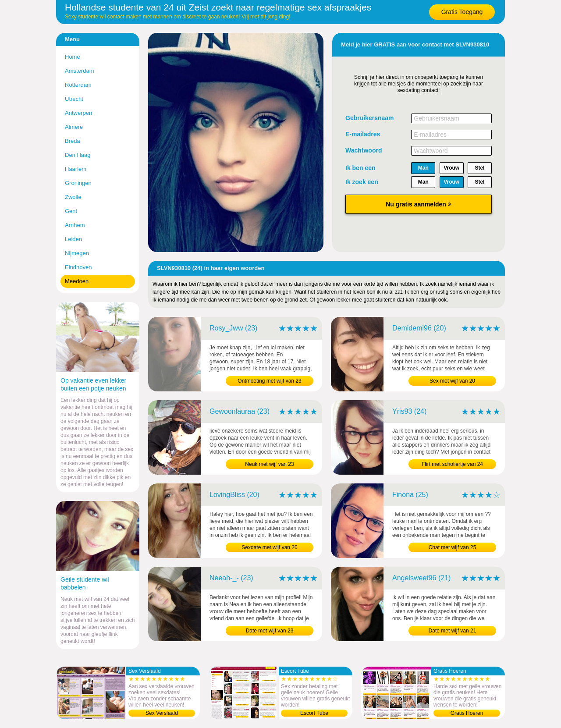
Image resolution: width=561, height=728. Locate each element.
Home (73, 57)
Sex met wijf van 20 (452, 381)
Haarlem (76, 169)
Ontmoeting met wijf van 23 (269, 381)
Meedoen (77, 281)
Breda (73, 141)
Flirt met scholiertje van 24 (452, 464)
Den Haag (78, 155)
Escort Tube (314, 713)
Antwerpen (78, 113)
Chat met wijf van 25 (453, 547)
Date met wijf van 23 (270, 631)
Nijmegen (77, 253)
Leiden (73, 239)
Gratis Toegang (462, 12)
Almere (74, 127)
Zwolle (73, 197)
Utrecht (74, 99)
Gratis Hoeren (467, 713)
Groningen (78, 183)
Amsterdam (79, 71)
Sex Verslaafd (162, 713)
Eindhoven (78, 267)
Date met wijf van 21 (453, 631)
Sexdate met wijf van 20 (269, 547)
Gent (71, 211)
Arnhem (75, 225)
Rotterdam (78, 85)
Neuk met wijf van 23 (269, 464)
